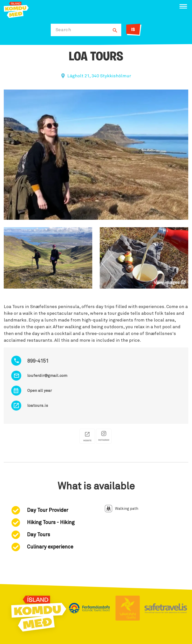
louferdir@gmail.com (47, 376)
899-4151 (38, 361)
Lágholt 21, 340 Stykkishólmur (99, 76)
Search (63, 30)
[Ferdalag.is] (16, 9)
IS (133, 30)
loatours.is (38, 406)
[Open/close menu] (183, 6)
